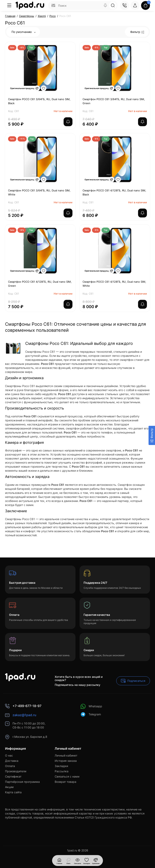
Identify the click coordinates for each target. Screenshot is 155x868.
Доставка (12, 761)
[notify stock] (68, 122)
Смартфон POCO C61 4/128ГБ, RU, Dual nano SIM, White (114, 284)
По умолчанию (24, 32)
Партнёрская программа (22, 782)
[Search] (105, 5)
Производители (16, 771)
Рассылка (62, 771)
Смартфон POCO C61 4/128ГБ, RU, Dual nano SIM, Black (114, 192)
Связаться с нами (67, 776)
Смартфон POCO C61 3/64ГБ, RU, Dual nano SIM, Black (39, 101)
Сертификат (13, 776)
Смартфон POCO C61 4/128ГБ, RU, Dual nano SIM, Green (40, 284)
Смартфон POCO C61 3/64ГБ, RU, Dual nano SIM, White (39, 192)
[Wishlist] (44, 88)
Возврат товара (65, 782)
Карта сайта (13, 792)
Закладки (61, 766)
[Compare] (37, 88)
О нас (9, 755)
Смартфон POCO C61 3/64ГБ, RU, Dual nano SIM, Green (114, 101)
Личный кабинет (66, 755)
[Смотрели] (68, 861)
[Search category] (53, 5)
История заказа (66, 761)
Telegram (91, 714)
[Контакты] (125, 5)
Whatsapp (91, 706)
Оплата (10, 766)
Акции (9, 787)
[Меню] (9, 5)
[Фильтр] (152, 435)
